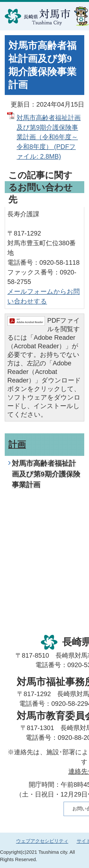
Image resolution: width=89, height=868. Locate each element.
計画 (17, 445)
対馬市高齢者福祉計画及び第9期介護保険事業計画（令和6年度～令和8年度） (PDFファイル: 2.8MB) (49, 137)
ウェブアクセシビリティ (42, 841)
